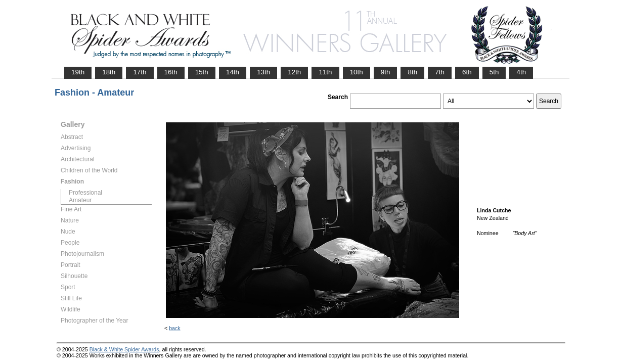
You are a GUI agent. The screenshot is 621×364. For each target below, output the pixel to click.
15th (202, 72)
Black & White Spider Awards (124, 349)
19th (78, 72)
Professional (85, 193)
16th (171, 72)
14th (233, 72)
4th (521, 72)
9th (386, 72)
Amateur (80, 200)
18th (109, 72)
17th (140, 72)
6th (467, 72)
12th (294, 72)
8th (412, 72)
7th (440, 72)
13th (263, 72)
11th (325, 72)
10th (357, 72)
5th (494, 72)
